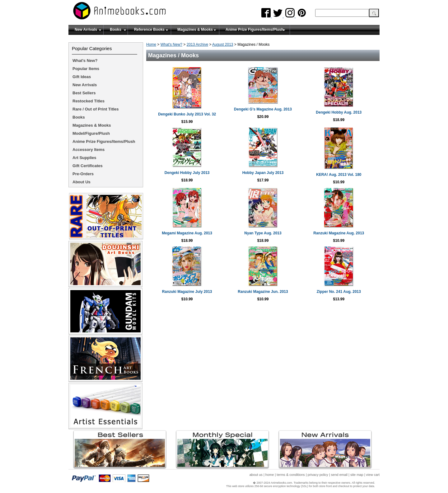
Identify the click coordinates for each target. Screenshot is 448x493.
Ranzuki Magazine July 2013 (187, 292)
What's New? (171, 45)
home (270, 475)
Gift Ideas (82, 77)
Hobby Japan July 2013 (263, 173)
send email (339, 475)
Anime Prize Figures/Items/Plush (254, 30)
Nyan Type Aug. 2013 (263, 233)
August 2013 (223, 45)
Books (116, 30)
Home (151, 45)
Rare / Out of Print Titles (96, 109)
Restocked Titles (89, 101)
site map (357, 475)
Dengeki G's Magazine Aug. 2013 (263, 109)
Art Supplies (84, 158)
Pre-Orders (83, 174)
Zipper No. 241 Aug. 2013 (339, 292)
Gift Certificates (88, 166)
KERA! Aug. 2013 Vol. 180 (339, 175)
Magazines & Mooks (195, 30)
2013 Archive (197, 45)
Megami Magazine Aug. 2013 (187, 233)
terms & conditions (291, 475)
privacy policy (318, 475)
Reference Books (149, 30)
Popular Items (86, 69)
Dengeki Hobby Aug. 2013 (339, 112)
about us (256, 475)
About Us (82, 182)
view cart (373, 475)
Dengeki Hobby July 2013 (187, 173)
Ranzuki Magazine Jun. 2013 (263, 292)
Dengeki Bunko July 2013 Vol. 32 (187, 114)
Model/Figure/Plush (91, 133)
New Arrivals (86, 30)
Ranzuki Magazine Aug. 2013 (339, 233)
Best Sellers (84, 93)
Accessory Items (89, 150)
